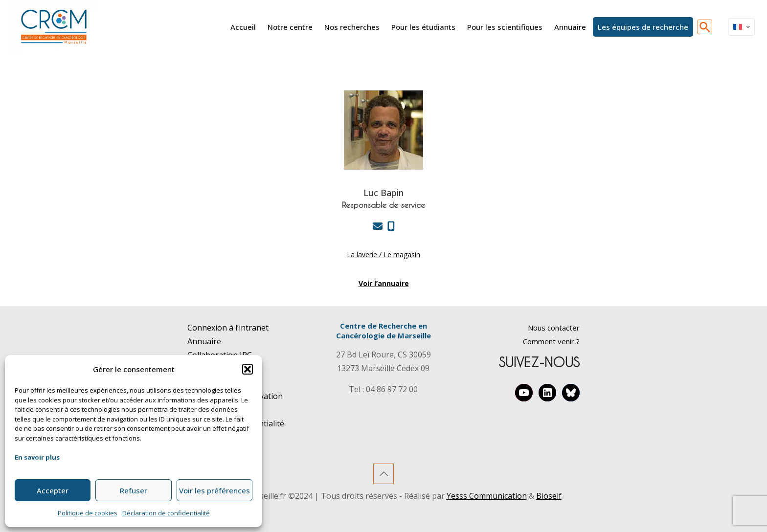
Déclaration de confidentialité (166, 513)
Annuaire (204, 341)
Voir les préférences (214, 490)
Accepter (53, 490)
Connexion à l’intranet (228, 328)
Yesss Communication (487, 496)
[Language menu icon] (741, 27)
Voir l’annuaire (384, 283)
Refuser (134, 490)
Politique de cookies (88, 513)
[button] (248, 369)
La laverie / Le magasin (383, 255)
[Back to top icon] (383, 474)
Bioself (549, 496)
